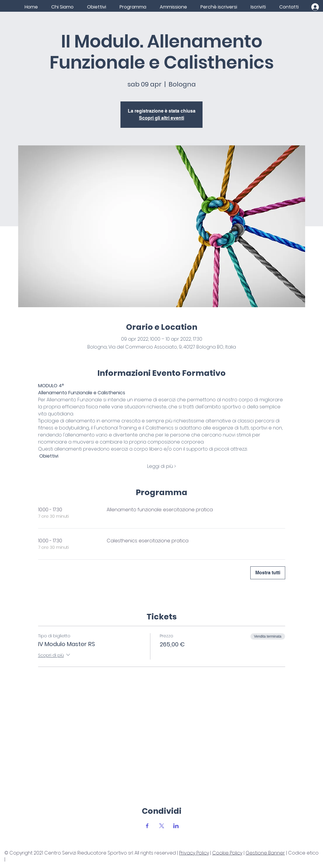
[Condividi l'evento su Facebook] (147, 826)
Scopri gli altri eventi (161, 118)
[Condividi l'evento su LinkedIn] (176, 826)
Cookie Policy (227, 853)
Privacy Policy (194, 853)
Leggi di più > (161, 466)
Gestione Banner (265, 853)
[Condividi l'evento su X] (162, 826)
